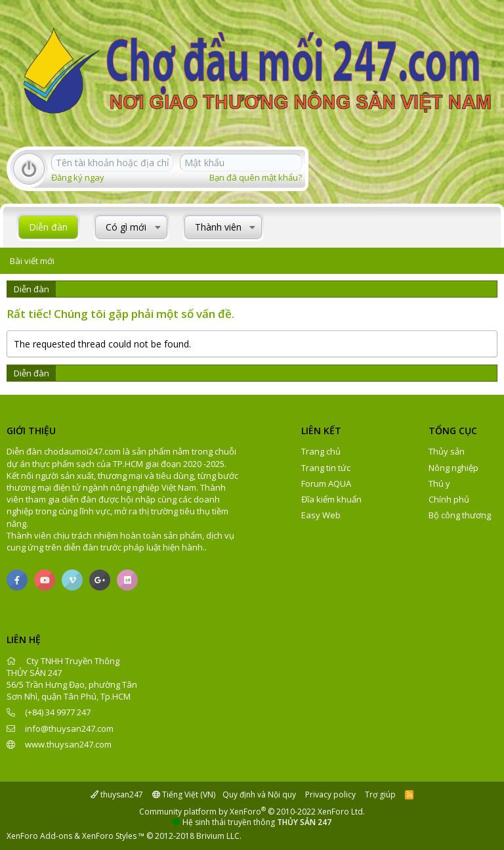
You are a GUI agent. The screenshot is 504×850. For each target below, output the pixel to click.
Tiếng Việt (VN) (184, 794)
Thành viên (218, 227)
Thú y (439, 483)
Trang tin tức (326, 468)
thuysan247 (117, 794)
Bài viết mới (32, 261)
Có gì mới (126, 227)
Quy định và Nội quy (259, 794)
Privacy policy (330, 794)
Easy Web (321, 515)
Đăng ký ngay (78, 177)
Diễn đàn (48, 227)
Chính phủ (449, 499)
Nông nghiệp (453, 468)
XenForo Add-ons (39, 836)
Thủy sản (447, 451)
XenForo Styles (109, 836)
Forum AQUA (326, 483)
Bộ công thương (460, 515)
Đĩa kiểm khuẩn (331, 499)
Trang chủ (321, 451)
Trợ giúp (380, 794)
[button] (158, 227)
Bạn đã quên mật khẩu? (256, 177)
